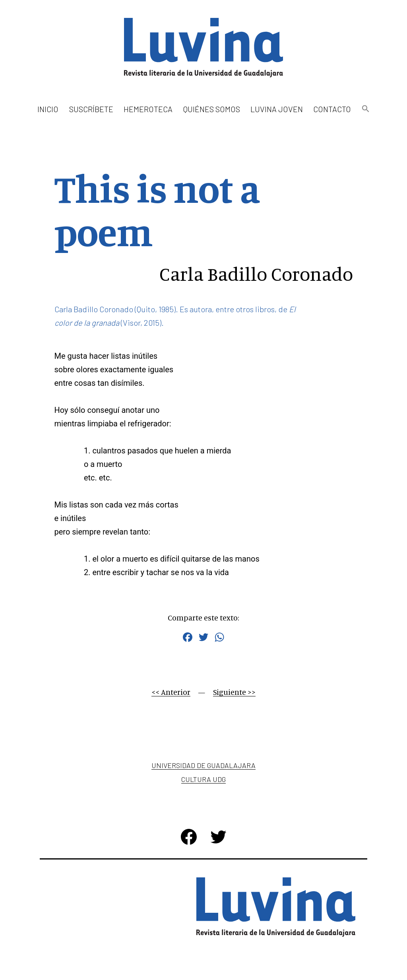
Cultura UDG (203, 779)
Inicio (48, 109)
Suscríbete (91, 109)
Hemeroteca (148, 109)
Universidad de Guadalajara (203, 765)
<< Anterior (171, 692)
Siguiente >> (234, 692)
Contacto (332, 109)
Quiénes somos (212, 109)
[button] (365, 109)
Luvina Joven (277, 109)
